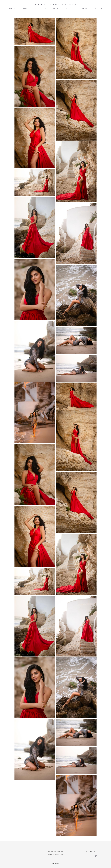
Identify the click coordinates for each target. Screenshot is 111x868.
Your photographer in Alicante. (55, 4)
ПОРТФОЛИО (54, 8)
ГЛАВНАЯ (12, 8)
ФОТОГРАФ (83, 8)
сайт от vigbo (55, 864)
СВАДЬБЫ (38, 8)
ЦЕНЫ (25, 8)
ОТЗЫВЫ (69, 8)
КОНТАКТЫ (99, 8)
